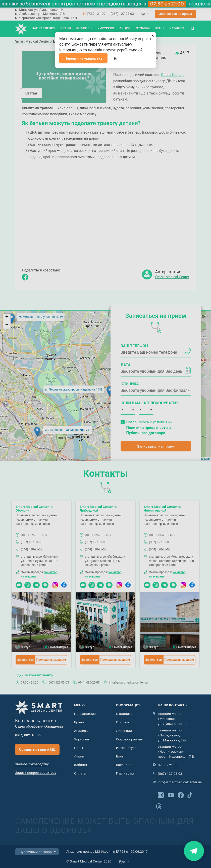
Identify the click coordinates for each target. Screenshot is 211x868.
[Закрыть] (153, 35)
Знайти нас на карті (194, 851)
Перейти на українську (83, 58)
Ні (116, 58)
